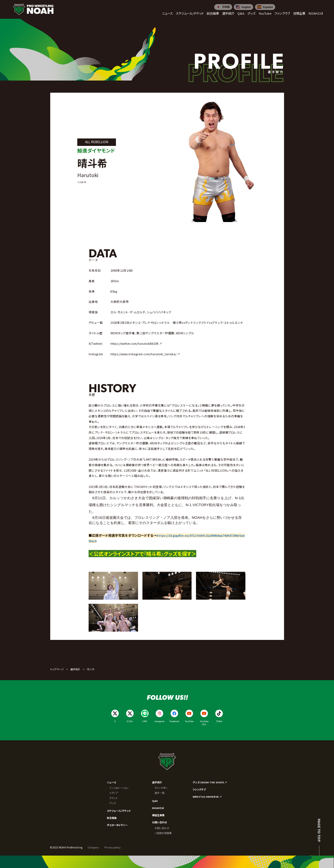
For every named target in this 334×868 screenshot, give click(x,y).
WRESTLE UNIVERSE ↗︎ (207, 797)
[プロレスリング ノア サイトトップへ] (33, 9)
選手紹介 (75, 669)
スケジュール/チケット (119, 811)
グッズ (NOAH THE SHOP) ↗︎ (210, 782)
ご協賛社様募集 (163, 833)
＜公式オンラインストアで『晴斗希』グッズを (135, 554)
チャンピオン (161, 788)
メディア (114, 793)
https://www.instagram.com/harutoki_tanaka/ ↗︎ (145, 354)
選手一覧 (160, 793)
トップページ (57, 669)
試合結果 (112, 818)
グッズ (112, 803)
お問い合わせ (159, 822)
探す (187, 554)
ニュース (111, 782)
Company (93, 847)
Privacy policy (112, 847)
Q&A (155, 801)
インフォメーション (119, 788)
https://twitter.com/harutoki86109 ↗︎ (136, 344)
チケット (113, 798)
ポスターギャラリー (117, 825)
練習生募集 (158, 815)
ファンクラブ (199, 789)
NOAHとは (158, 808)
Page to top (319, 830)
